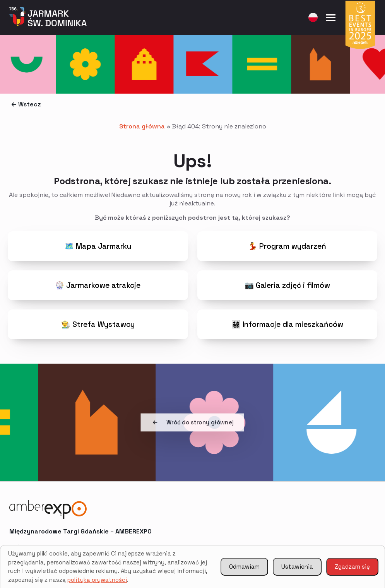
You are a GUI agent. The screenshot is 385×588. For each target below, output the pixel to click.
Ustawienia (297, 567)
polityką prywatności (97, 580)
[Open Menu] (331, 17)
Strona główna (142, 126)
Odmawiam (244, 567)
